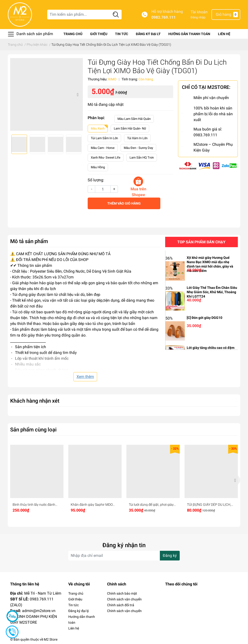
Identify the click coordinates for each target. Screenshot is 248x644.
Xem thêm (85, 377)
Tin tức (122, 34)
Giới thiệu (99, 34)
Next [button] (77, 94)
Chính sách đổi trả (121, 605)
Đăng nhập (198, 17)
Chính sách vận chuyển (124, 599)
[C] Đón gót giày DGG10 (205, 318)
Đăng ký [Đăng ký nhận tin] (170, 556)
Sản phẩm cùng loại (33, 429)
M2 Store (51, 639)
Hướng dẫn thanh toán (189, 34)
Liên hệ (224, 34)
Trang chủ (73, 34)
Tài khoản (199, 12)
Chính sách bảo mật (122, 593)
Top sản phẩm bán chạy (201, 242)
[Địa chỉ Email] (124, 556)
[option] (46, 94)
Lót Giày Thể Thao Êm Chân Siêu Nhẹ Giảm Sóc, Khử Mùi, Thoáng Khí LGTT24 (212, 292)
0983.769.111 (163, 17)
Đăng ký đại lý (148, 34)
